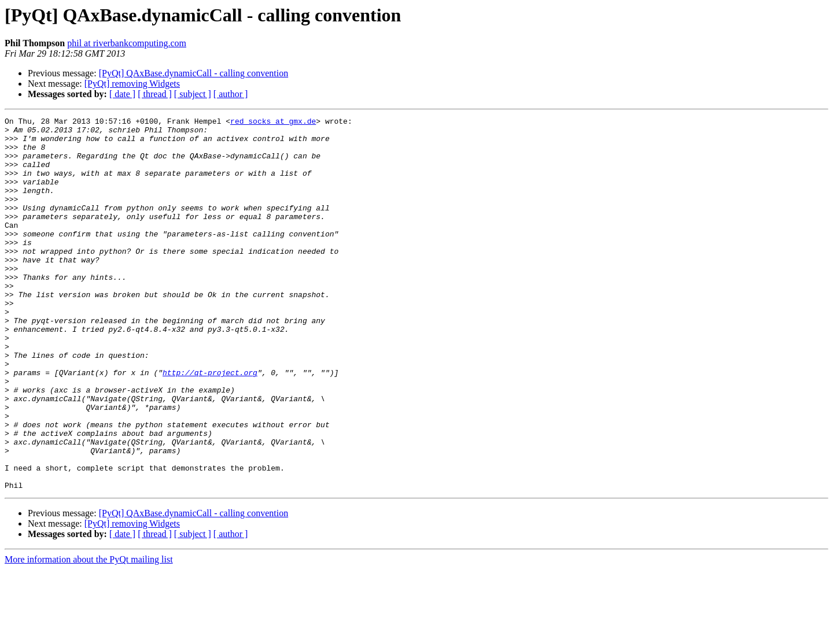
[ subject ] (193, 94)
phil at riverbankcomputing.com (127, 43)
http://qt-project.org (210, 424)
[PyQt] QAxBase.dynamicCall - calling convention (193, 73)
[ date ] (122, 94)
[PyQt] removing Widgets (132, 84)
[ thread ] (155, 94)
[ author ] (231, 94)
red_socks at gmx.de (273, 123)
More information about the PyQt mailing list (89, 634)
